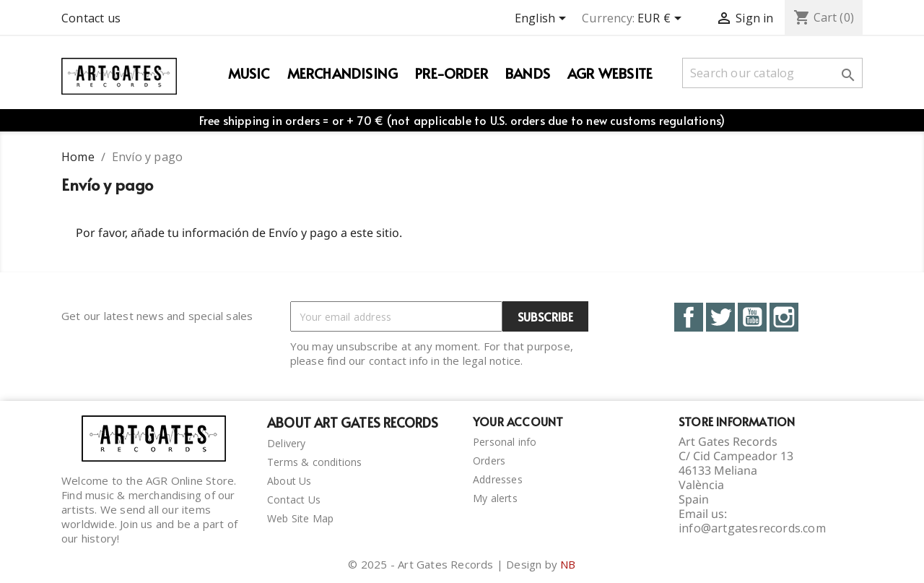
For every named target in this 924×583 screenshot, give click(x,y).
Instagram (784, 317)
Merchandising (343, 73)
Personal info (505, 442)
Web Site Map (300, 518)
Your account (518, 421)
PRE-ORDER (452, 73)
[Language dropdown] (543, 20)
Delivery (287, 443)
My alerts (495, 498)
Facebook (689, 317)
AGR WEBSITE (610, 73)
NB (568, 564)
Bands (528, 73)
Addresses (498, 479)
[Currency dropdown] (662, 20)
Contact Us (294, 500)
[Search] (772, 73)
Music (249, 73)
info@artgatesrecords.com (752, 528)
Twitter (720, 317)
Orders (489, 461)
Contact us (91, 18)
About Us (289, 481)
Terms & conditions (315, 462)
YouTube (752, 317)
